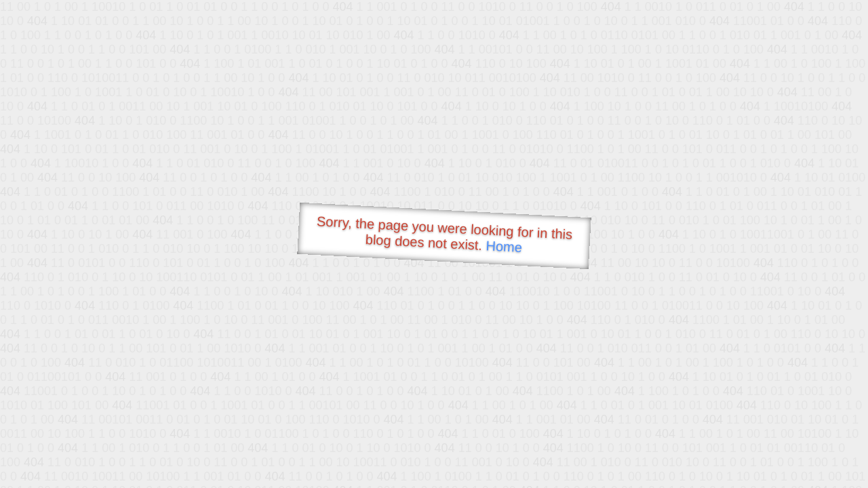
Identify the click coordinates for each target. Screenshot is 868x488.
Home (504, 246)
